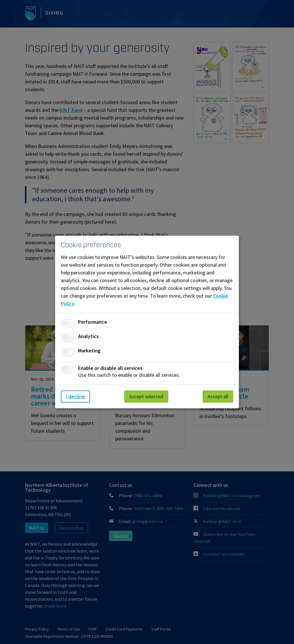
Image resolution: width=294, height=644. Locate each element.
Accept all (218, 396)
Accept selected (146, 396)
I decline (75, 396)
